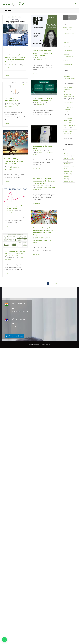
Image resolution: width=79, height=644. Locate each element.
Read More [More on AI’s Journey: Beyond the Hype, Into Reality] (7, 227)
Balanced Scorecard (43, 187)
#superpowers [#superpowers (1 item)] (68, 164)
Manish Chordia (39, 186)
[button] (4, 640)
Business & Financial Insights (16, 66)
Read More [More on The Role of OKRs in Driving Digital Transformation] (36, 119)
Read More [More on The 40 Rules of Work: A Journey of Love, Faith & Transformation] (36, 74)
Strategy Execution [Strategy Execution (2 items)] (69, 181)
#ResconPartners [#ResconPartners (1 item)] (69, 158)
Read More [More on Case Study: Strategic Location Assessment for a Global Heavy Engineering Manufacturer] (7, 75)
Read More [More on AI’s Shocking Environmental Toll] (7, 123)
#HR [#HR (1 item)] (74, 156)
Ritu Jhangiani (10, 64)
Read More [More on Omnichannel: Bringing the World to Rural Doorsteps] (7, 274)
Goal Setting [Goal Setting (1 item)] (67, 174)
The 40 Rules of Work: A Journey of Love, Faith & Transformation (43, 53)
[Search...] (70, 17)
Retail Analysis (8, 259)
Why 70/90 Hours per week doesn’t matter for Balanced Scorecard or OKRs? (44, 181)
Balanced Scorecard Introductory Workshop (69, 134)
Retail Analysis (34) (69, 64)
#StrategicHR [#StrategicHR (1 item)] (68, 161)
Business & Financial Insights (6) (69, 41)
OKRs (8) (66, 60)
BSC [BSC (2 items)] (65, 169)
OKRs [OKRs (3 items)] (66, 179)
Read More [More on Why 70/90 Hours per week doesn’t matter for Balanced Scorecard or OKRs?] (36, 204)
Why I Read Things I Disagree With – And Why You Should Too (14, 161)
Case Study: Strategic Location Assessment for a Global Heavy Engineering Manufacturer (70, 107)
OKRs (44, 105)
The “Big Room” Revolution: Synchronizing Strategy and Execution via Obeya (69, 92)
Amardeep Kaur (39, 237)
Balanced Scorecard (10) (69, 35)
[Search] (65, 17)
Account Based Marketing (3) (68, 29)
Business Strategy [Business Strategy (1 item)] (69, 171)
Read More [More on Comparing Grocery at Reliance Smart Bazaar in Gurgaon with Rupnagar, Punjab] (36, 254)
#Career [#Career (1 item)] (66, 153)
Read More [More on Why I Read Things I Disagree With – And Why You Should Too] (7, 182)
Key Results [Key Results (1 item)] (67, 176)
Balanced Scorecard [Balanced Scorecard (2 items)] (69, 166)
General (7, 68)
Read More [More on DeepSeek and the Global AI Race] (36, 169)
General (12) (67, 46)
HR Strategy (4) (68, 50)
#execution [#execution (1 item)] (67, 156)
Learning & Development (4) (68, 55)
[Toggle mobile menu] (76, 4)
